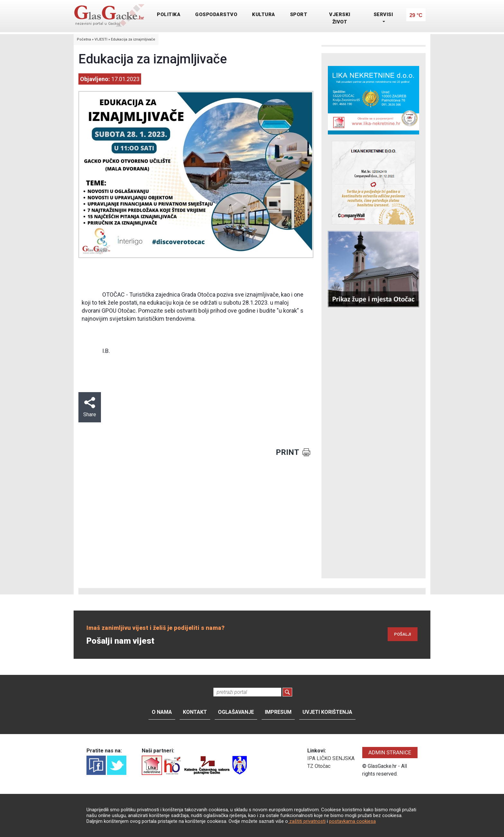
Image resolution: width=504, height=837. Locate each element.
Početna (84, 39)
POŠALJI (403, 634)
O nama (162, 712)
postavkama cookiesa (352, 821)
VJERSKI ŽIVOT (340, 18)
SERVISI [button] (383, 14)
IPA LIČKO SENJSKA (331, 758)
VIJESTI (101, 39)
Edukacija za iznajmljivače (133, 39)
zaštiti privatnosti (307, 821)
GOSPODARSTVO (216, 14)
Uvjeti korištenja (327, 712)
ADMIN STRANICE (390, 752)
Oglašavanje (236, 712)
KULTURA (264, 14)
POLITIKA (169, 14)
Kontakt (195, 712)
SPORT (299, 14)
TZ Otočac (319, 766)
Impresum (278, 712)
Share (90, 407)
